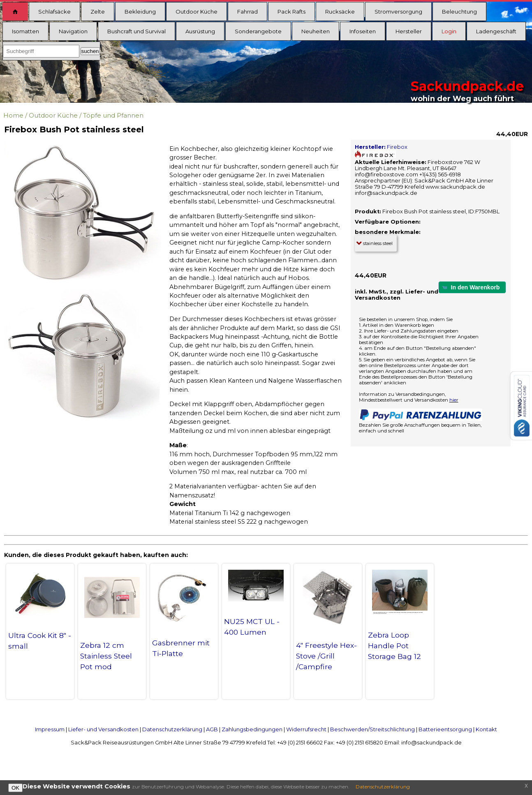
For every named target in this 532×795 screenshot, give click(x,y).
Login (449, 31)
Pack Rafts (291, 12)
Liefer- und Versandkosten (103, 729)
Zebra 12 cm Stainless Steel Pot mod (106, 656)
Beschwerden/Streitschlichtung (372, 729)
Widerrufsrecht (306, 729)
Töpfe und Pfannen (113, 115)
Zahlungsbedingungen (252, 729)
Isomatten (25, 31)
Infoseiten (363, 31)
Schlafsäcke (54, 12)
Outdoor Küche (197, 12)
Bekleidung (140, 12)
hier (454, 400)
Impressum (50, 729)
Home (13, 115)
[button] (472, 287)
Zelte (98, 12)
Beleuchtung (459, 12)
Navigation (73, 31)
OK (15, 788)
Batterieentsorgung (445, 729)
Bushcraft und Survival (136, 31)
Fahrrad (247, 12)
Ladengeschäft (496, 31)
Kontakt (486, 729)
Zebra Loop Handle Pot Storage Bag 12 (394, 646)
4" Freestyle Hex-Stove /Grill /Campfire (326, 656)
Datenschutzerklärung (172, 729)
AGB (212, 729)
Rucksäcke (340, 12)
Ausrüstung (200, 31)
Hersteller (409, 31)
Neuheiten (316, 31)
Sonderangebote (258, 31)
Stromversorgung (398, 12)
